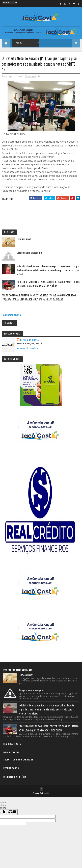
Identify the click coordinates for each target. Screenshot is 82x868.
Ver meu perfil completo (27, 348)
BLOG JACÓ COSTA (29, 340)
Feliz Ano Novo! (24, 239)
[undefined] (12, 812)
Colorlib (46, 793)
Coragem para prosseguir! (29, 252)
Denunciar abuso (11, 315)
